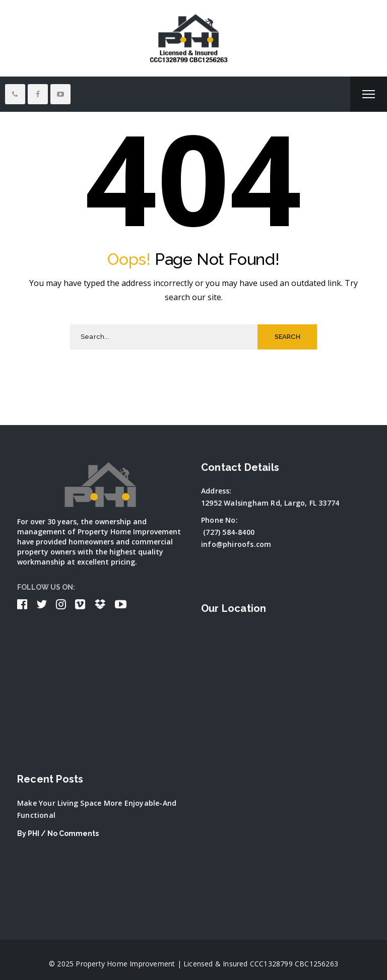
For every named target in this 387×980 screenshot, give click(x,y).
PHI (34, 833)
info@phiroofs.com (236, 544)
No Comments (73, 833)
